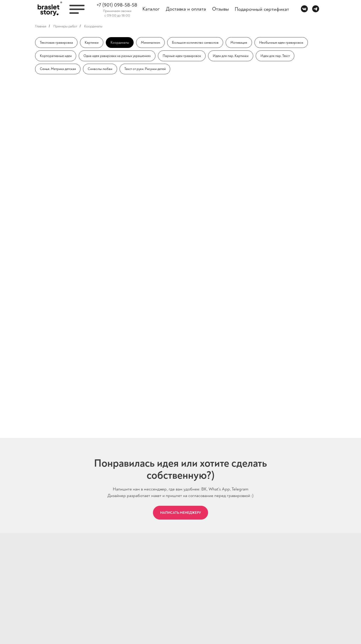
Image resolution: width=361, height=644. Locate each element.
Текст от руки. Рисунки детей (146, 69)
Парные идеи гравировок (182, 56)
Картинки (92, 43)
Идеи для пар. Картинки (231, 56)
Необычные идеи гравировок (283, 43)
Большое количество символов (196, 43)
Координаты (93, 26)
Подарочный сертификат (262, 9)
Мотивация (240, 43)
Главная (41, 26)
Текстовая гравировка (56, 43)
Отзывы (220, 9)
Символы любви (101, 69)
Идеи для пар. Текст (276, 56)
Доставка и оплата (186, 9)
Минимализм (151, 43)
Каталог (151, 9)
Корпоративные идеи (56, 56)
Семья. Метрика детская (58, 69)
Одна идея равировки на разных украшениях (117, 56)
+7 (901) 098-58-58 (117, 5)
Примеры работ (65, 26)
